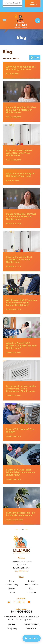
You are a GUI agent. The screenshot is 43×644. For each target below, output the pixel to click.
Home (12, 581)
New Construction (31, 585)
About (31, 588)
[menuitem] (12, 624)
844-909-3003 (21, 612)
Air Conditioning (12, 585)
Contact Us (31, 592)
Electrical (31, 581)
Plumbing (12, 592)
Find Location (33, 4)
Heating (12, 588)
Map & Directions (21, 571)
